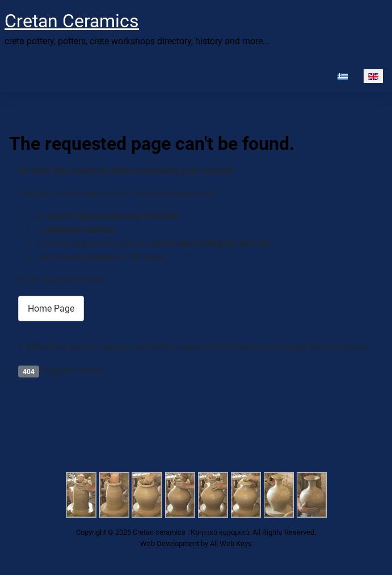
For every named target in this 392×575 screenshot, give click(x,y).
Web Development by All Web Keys (196, 543)
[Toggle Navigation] (11, 76)
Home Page (51, 309)
